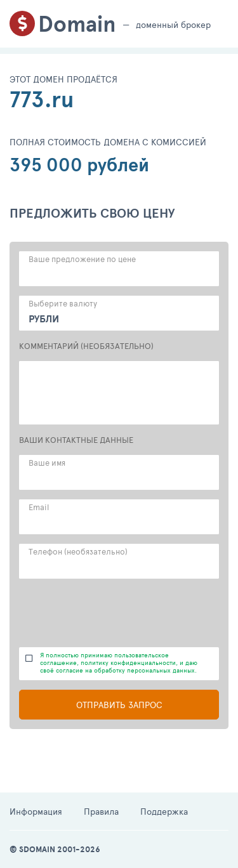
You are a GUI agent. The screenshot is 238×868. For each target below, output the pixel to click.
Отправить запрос (119, 705)
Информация (36, 811)
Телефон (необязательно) (78, 551)
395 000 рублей (79, 165)
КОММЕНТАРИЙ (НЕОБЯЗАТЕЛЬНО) (86, 346)
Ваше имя (47, 463)
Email (39, 507)
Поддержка (164, 811)
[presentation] (116, 613)
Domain (77, 24)
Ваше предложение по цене (82, 259)
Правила (101, 811)
